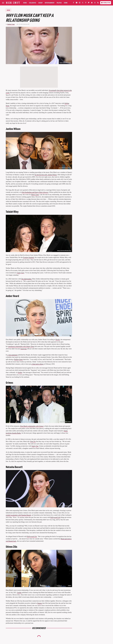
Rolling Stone (19, 359)
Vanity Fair (20, 273)
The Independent (26, 279)
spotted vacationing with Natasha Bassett (18, 515)
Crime (66, 3)
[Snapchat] (92, 3)
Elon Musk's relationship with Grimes (32, 426)
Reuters (40, 603)
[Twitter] (83, 3)
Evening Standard (29, 257)
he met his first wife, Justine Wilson (46, 175)
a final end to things (38, 364)
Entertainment (50, 3)
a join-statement (12, 355)
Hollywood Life (55, 517)
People (58, 340)
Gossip (40, 3)
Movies (8, 10)
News (25, 3)
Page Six (33, 441)
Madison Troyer (11, 24)
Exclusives (33, 3)
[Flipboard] (89, 3)
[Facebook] (73, 3)
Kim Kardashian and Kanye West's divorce (35, 192)
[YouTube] (77, 3)
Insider (20, 372)
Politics (59, 3)
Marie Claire (35, 195)
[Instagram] (80, 3)
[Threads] (95, 3)
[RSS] (98, 3)
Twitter (70, 586)
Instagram (24, 349)
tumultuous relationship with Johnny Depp (21, 346)
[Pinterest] (86, 3)
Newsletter (106, 3)
